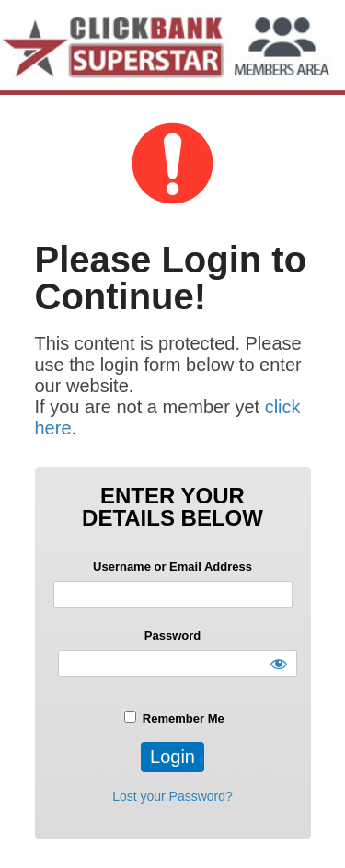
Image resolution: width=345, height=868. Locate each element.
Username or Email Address (172, 567)
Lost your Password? (172, 796)
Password (172, 636)
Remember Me (174, 718)
